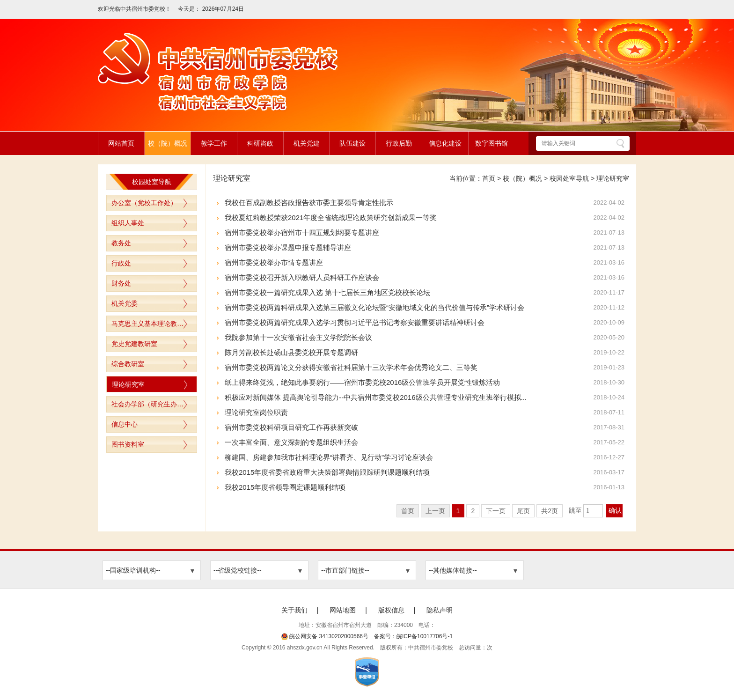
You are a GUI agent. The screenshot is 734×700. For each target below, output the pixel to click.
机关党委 (125, 303)
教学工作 (214, 143)
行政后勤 (399, 143)
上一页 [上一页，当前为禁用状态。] (435, 511)
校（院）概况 (168, 143)
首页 (489, 178)
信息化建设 (445, 143)
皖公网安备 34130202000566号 (325, 636)
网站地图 (343, 610)
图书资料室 (128, 444)
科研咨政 (260, 143)
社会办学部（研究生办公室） (154, 404)
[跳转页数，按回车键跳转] (593, 511)
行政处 (121, 263)
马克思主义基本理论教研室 (151, 324)
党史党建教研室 (134, 344)
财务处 (121, 283)
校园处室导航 (569, 178)
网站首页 (121, 143)
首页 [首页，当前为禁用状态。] (408, 511)
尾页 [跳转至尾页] (523, 511)
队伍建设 (352, 143)
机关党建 (307, 143)
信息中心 (125, 424)
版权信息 (391, 610)
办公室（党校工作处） (144, 203)
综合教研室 (128, 364)
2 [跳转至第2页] (473, 511)
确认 (615, 511)
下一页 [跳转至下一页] (496, 511)
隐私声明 (440, 610)
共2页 (550, 511)
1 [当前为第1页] (458, 511)
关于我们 (294, 610)
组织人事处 (128, 223)
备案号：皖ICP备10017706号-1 (413, 636)
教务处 (121, 243)
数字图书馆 (492, 143)
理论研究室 (128, 384)
